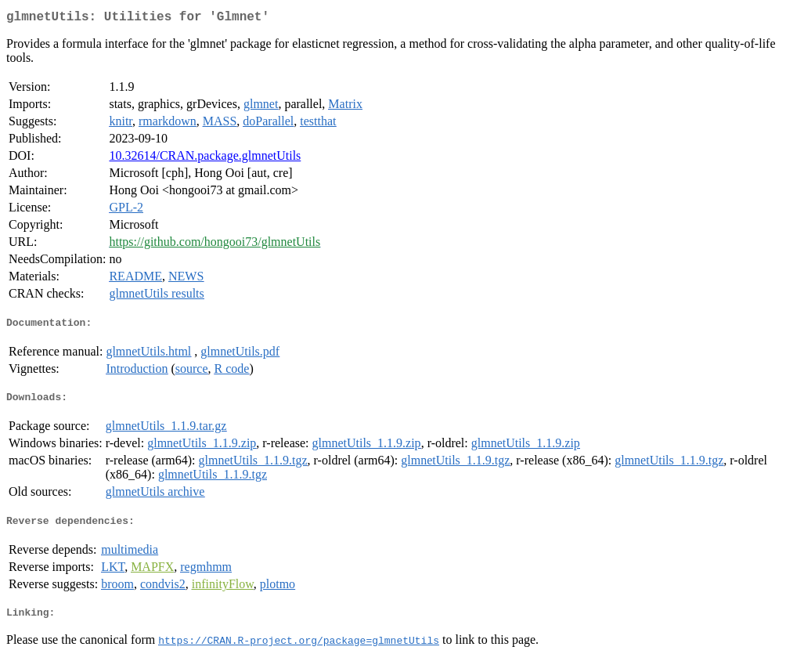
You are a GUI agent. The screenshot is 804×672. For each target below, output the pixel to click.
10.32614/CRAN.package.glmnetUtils (205, 159)
